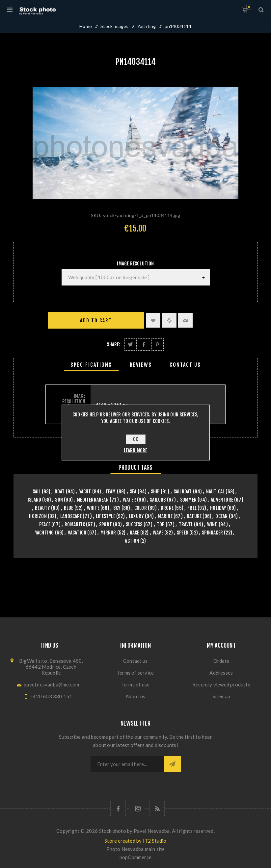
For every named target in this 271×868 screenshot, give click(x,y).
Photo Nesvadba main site (136, 849)
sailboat (183, 492)
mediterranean (93, 500)
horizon (38, 516)
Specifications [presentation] (91, 365)
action (132, 541)
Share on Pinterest (158, 345)
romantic (75, 524)
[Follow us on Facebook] (118, 809)
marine (165, 516)
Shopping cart (249, 7)
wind (212, 524)
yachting (44, 533)
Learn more (136, 450)
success (134, 524)
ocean (221, 516)
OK (135, 439)
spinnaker (212, 533)
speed (183, 533)
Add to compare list (169, 320)
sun (59, 500)
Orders (221, 661)
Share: (113, 345)
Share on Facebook (144, 345)
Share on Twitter (131, 345)
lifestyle (106, 516)
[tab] (91, 365)
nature (194, 516)
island (34, 500)
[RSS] (157, 809)
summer (188, 500)
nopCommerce (135, 857)
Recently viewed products (221, 684)
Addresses (221, 673)
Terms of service (135, 673)
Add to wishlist (153, 320)
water (129, 500)
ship (155, 492)
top (161, 524)
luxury (136, 516)
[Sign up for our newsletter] (127, 764)
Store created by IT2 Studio (135, 841)
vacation (77, 533)
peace (45, 524)
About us (135, 696)
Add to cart (96, 321)
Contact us (135, 661)
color (141, 508)
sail (37, 492)
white (93, 508)
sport (106, 524)
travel (186, 524)
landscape (71, 516)
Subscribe (173, 764)
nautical (216, 492)
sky (117, 508)
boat (60, 492)
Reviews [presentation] (141, 365)
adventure (222, 500)
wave (158, 533)
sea (133, 492)
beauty (42, 508)
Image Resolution (135, 264)
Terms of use (135, 684)
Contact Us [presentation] (185, 365)
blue (69, 508)
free (192, 508)
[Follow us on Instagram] (137, 809)
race (135, 533)
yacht (85, 492)
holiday (218, 508)
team (111, 492)
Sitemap (221, 696)
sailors (158, 500)
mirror (108, 533)
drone (167, 508)
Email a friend (185, 320)
